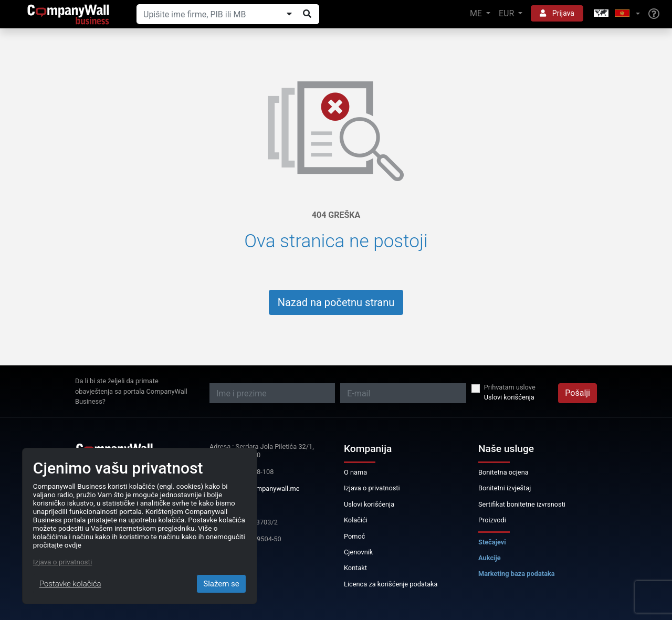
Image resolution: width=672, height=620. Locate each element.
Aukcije (490, 558)
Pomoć (355, 536)
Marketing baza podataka (517, 574)
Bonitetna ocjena (503, 472)
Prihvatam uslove (510, 387)
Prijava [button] (557, 13)
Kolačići (356, 520)
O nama (355, 472)
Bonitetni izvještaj (505, 488)
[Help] (654, 14)
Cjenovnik (358, 552)
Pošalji (577, 393)
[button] (616, 14)
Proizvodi (492, 520)
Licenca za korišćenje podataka (391, 584)
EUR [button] (507, 13)
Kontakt (355, 568)
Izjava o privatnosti (372, 488)
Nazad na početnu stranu (336, 302)
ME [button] (477, 13)
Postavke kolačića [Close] (70, 584)
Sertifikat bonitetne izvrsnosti (522, 504)
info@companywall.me (266, 488)
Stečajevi (492, 542)
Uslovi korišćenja (509, 397)
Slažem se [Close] (221, 584)
